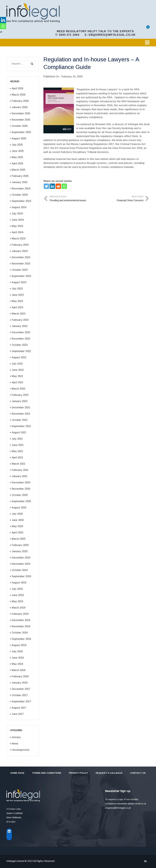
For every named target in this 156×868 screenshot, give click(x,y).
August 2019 (19, 583)
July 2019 (17, 589)
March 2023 (19, 314)
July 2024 (17, 214)
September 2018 (21, 639)
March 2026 (19, 95)
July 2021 (17, 439)
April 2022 (17, 382)
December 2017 (21, 689)
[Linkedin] (52, 186)
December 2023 (21, 257)
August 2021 (19, 432)
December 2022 (21, 332)
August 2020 (19, 508)
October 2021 (20, 420)
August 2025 (19, 138)
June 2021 (18, 445)
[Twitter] (46, 186)
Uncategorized (20, 750)
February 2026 (20, 101)
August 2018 (19, 645)
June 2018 (18, 658)
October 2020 (20, 495)
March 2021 (19, 464)
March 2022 (19, 389)
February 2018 (20, 676)
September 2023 (21, 276)
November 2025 (21, 120)
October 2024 (20, 195)
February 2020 (20, 545)
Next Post (120, 199)
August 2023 (19, 282)
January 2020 (20, 551)
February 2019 (20, 614)
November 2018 (21, 626)
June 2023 (18, 295)
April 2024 (17, 232)
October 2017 (20, 695)
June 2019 (18, 595)
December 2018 (21, 620)
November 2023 (21, 264)
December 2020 (21, 483)
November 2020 (21, 489)
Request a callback (109, 773)
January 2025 (20, 182)
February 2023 (20, 320)
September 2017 (21, 701)
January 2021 (20, 476)
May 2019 (17, 601)
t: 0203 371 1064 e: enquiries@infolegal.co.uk (95, 35)
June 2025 (18, 151)
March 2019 (19, 608)
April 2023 (17, 307)
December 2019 (21, 558)
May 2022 (17, 376)
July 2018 (17, 651)
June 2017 (18, 714)
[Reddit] (58, 186)
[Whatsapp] (64, 186)
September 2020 (21, 501)
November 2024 (21, 189)
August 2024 (19, 207)
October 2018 (20, 633)
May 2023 (17, 301)
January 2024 (20, 251)
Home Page (17, 773)
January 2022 (20, 401)
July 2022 (17, 364)
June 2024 (18, 220)
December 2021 (21, 407)
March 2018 (19, 670)
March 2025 (19, 170)
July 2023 (17, 289)
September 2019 (21, 576)
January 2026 (20, 107)
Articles (16, 737)
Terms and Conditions (47, 773)
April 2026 (17, 88)
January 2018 (20, 683)
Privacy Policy (78, 773)
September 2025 (21, 132)
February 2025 (20, 176)
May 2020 (17, 526)
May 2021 (17, 451)
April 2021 (17, 457)
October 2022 (20, 345)
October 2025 (20, 126)
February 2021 (20, 470)
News (15, 744)
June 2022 (18, 370)
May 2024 (17, 226)
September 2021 (21, 426)
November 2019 (21, 564)
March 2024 (19, 239)
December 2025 (21, 113)
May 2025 (17, 157)
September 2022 (21, 351)
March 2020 (19, 539)
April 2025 (17, 163)
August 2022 (19, 357)
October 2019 (20, 570)
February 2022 (20, 395)
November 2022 (21, 339)
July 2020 (17, 514)
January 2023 (20, 326)
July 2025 (17, 145)
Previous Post (73, 199)
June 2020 (18, 520)
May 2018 (17, 664)
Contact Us (138, 773)
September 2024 (21, 201)
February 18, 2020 (72, 77)
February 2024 (20, 245)
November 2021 (21, 414)
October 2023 (20, 270)
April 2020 (17, 533)
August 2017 (19, 708)
